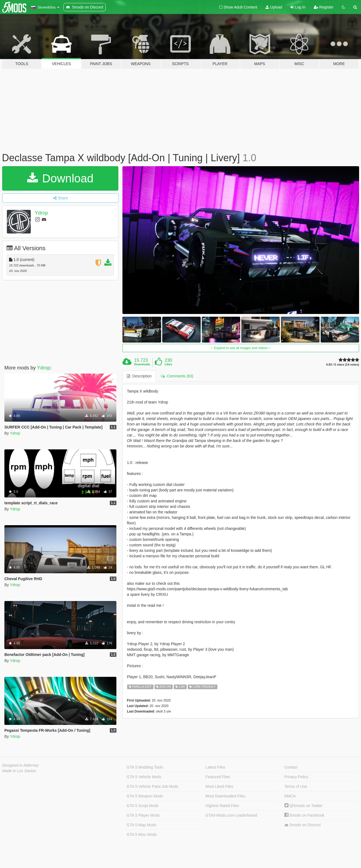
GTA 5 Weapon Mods (145, 796)
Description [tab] (139, 376)
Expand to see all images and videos (241, 348)
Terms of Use (296, 786)
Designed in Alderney (20, 765)
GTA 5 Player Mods (143, 815)
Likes (168, 364)
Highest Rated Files (222, 806)
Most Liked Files (219, 786)
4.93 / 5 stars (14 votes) (343, 365)
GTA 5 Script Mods (142, 806)
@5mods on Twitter (303, 806)
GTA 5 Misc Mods (142, 834)
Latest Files (216, 767)
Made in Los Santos (19, 771)
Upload (274, 7)
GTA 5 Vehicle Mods (144, 777)
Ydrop (41, 213)
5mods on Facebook (304, 815)
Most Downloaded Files (226, 796)
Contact (291, 767)
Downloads (142, 364)
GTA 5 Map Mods (141, 825)
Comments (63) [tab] (177, 376)
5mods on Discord (303, 825)
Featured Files (218, 777)
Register (324, 7)
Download (60, 178)
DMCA (290, 796)
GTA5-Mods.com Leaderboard (231, 815)
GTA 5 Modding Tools (145, 767)
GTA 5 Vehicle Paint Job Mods (152, 786)
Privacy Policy (296, 777)
